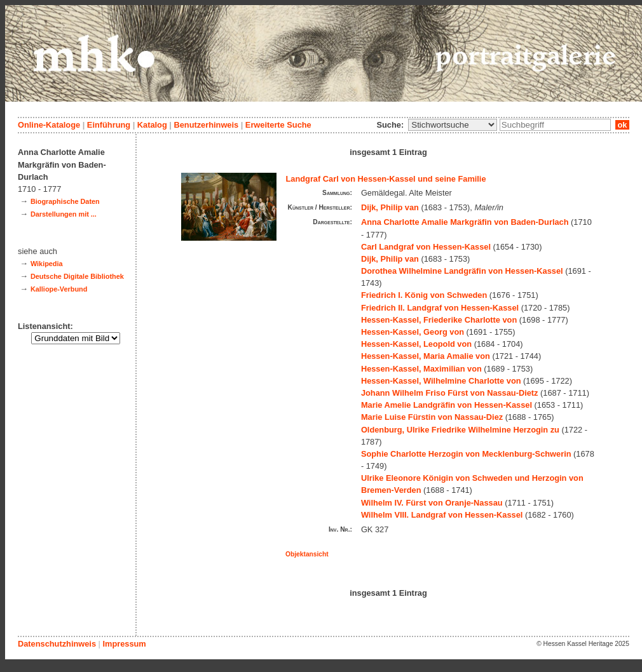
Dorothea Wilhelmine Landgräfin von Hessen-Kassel (462, 271)
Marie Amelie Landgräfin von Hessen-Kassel (447, 405)
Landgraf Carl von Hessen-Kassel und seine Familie (386, 179)
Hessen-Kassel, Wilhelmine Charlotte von (441, 381)
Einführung (109, 125)
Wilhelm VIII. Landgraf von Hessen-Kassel (442, 515)
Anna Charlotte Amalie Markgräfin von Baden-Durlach (465, 222)
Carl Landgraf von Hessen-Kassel (426, 247)
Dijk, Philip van (390, 207)
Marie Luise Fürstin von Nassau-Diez (432, 417)
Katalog (152, 125)
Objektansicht (307, 554)
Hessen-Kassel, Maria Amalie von (426, 356)
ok (622, 125)
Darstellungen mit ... (64, 214)
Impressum (124, 644)
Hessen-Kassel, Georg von (413, 332)
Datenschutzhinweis (57, 644)
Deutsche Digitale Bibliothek (77, 276)
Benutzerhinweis (206, 125)
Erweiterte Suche (278, 125)
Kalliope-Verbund (59, 289)
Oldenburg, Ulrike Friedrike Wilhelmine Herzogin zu (460, 430)
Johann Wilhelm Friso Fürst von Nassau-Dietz (450, 393)
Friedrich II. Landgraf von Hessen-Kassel (440, 308)
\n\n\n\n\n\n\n (453, 125)
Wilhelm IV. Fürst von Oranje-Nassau (432, 503)
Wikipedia (47, 264)
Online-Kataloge (49, 125)
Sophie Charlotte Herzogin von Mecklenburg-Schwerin (466, 454)
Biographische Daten (65, 201)
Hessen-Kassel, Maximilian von (421, 369)
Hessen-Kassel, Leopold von (416, 344)
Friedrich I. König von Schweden (424, 295)
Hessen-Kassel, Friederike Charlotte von (439, 320)
